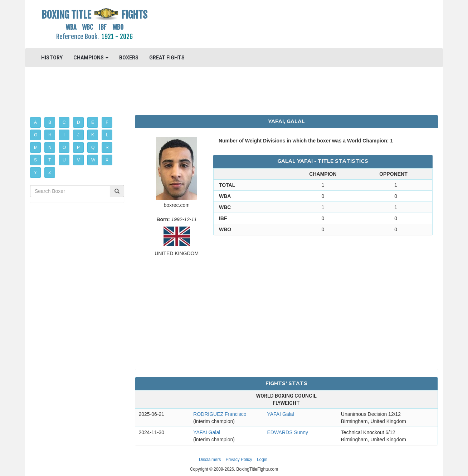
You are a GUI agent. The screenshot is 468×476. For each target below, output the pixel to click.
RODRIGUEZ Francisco (220, 414)
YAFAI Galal (280, 414)
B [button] (50, 122)
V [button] (78, 160)
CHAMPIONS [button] (91, 58)
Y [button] (35, 173)
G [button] (36, 135)
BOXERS (129, 58)
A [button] (35, 122)
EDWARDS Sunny (287, 432)
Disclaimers (210, 460)
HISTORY (52, 58)
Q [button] (93, 147)
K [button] (93, 135)
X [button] (107, 160)
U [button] (64, 160)
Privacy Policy (239, 460)
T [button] (50, 160)
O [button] (64, 147)
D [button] (79, 122)
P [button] (78, 147)
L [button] (107, 135)
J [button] (78, 135)
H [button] (50, 135)
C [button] (64, 122)
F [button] (107, 122)
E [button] (93, 122)
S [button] (35, 160)
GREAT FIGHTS (167, 58)
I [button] (64, 135)
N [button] (50, 147)
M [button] (36, 147)
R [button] (107, 147)
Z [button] (50, 173)
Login (262, 460)
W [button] (93, 160)
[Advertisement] (286, 23)
